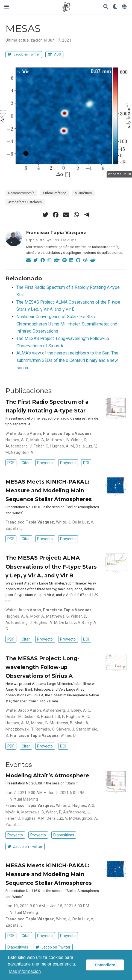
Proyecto (45, 463)
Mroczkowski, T (20, 729)
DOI (86, 463)
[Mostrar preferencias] (115, 7)
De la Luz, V (86, 446)
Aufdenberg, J (19, 446)
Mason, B (39, 723)
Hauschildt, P (52, 717)
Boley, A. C (81, 710)
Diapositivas (64, 835)
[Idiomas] (125, 7)
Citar (26, 463)
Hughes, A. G (17, 440)
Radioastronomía (21, 193)
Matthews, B (58, 440)
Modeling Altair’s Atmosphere (47, 775)
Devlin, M (14, 717)
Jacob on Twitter (25, 847)
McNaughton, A (19, 452)
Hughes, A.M (33, 818)
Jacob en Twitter (24, 54)
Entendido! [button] (105, 965)
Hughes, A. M (62, 446)
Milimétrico (83, 193)
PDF (11, 463)
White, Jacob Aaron (23, 434)
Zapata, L (14, 528)
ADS (54, 54)
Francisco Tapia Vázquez (56, 232)
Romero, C (45, 729)
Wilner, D (78, 440)
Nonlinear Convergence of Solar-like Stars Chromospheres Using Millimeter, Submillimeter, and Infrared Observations (67, 324)
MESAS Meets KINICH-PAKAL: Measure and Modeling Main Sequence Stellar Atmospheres (49, 490)
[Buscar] (106, 7)
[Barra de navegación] (7, 7)
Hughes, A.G (83, 805)
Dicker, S (32, 717)
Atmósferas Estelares (25, 202)
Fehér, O (41, 446)
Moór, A (37, 440)
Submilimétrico (55, 193)
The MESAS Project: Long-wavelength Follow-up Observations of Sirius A (42, 667)
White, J (63, 522)
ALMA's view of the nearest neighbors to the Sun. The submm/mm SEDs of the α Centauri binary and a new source (67, 360)
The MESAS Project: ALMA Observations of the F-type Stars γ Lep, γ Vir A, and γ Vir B (51, 566)
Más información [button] (25, 971)
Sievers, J (65, 729)
